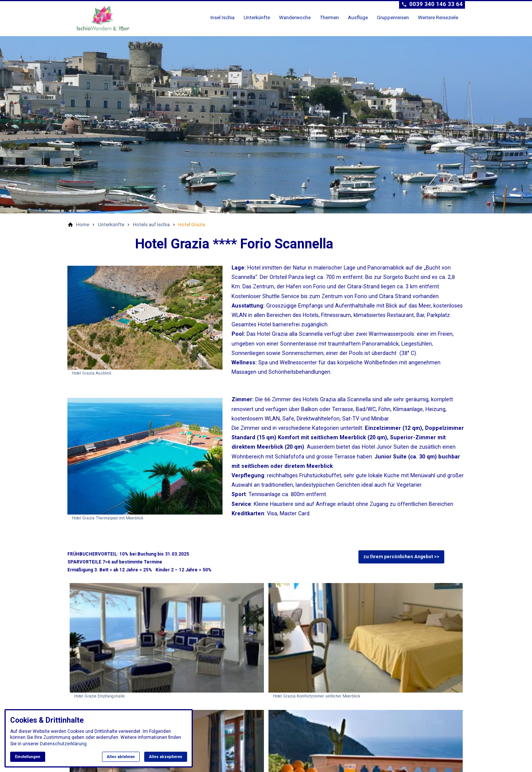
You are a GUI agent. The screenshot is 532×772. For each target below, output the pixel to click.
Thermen (329, 17)
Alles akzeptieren (166, 757)
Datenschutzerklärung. (64, 744)
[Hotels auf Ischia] (151, 224)
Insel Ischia (223, 17)
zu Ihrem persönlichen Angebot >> (401, 557)
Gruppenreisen (393, 17)
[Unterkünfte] (111, 224)
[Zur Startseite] (106, 18)
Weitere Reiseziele (438, 17)
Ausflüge (358, 17)
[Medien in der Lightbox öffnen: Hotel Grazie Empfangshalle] (167, 642)
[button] (7, 125)
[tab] (248, 202)
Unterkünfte (257, 17)
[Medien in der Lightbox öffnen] (145, 317)
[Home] (83, 224)
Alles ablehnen (121, 757)
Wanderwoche (295, 17)
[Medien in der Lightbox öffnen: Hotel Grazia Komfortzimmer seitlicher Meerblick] (366, 642)
